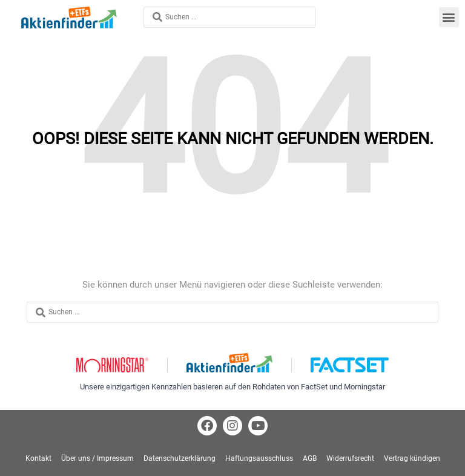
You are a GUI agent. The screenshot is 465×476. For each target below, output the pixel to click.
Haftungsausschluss (259, 458)
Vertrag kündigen (412, 458)
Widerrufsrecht (350, 458)
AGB (310, 458)
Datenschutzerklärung (180, 458)
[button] (449, 17)
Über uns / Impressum (97, 458)
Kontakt (38, 458)
